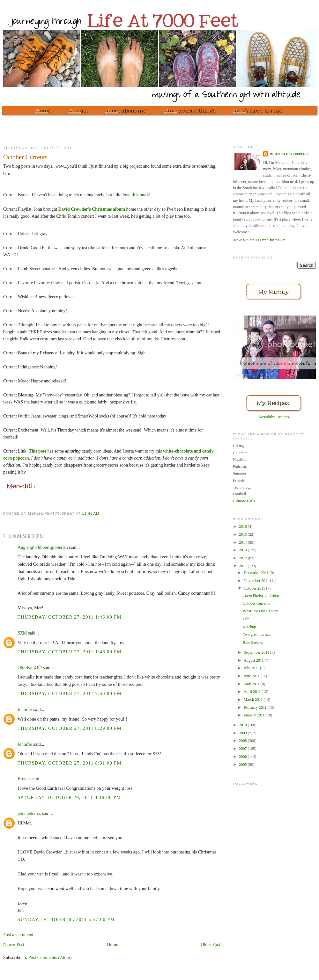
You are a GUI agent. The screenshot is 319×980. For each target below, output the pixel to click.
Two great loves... (257, 635)
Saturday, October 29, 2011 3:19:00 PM (69, 797)
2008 (243, 741)
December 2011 (257, 573)
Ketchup (249, 627)
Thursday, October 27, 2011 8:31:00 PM (70, 763)
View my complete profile (259, 240)
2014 (243, 542)
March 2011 (254, 700)
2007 (243, 749)
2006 (243, 757)
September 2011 (257, 652)
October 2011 (255, 588)
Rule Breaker (253, 642)
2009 (243, 733)
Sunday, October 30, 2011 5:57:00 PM (66, 919)
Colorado (240, 453)
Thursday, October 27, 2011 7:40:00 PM (70, 693)
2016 (243, 526)
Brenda (24, 779)
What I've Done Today (260, 611)
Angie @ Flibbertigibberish (43, 547)
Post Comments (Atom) (50, 957)
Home (112, 944)
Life (246, 619)
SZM (22, 633)
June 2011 (252, 676)
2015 (243, 534)
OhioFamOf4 (30, 667)
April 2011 (253, 692)
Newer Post (14, 944)
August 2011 (254, 660)
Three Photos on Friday (261, 595)
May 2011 (252, 684)
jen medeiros (29, 813)
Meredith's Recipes (274, 417)
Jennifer (25, 709)
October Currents (256, 603)
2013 (243, 550)
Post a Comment (18, 934)
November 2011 (257, 581)
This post (37, 451)
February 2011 (256, 708)
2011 (243, 566)
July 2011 (252, 668)
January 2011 (255, 715)
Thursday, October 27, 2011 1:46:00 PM (70, 617)
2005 (243, 765)
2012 (243, 558)
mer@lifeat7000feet (290, 154)
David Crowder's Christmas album (92, 209)
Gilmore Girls (244, 501)
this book (140, 195)
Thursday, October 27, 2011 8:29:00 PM (70, 728)
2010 (243, 725)
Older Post (210, 944)
